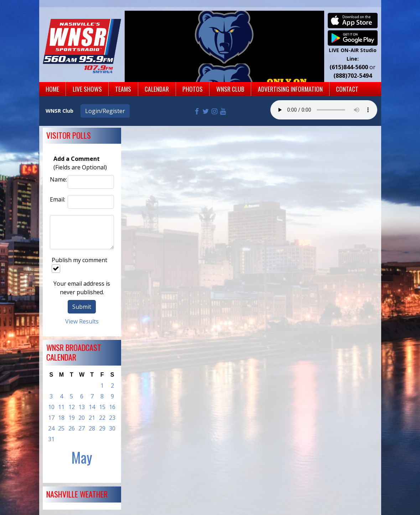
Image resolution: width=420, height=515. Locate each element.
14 (92, 407)
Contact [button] (347, 89)
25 (61, 428)
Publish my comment (79, 264)
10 (51, 407)
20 (82, 418)
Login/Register (105, 111)
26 (72, 428)
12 (72, 407)
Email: (57, 199)
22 (102, 418)
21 (92, 418)
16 (112, 407)
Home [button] (52, 89)
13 (82, 407)
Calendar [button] (157, 89)
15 (102, 407)
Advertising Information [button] (290, 89)
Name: (57, 179)
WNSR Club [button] (230, 89)
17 (51, 418)
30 (112, 428)
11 (61, 407)
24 (51, 428)
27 (82, 428)
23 (112, 418)
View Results (82, 321)
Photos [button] (193, 89)
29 (102, 428)
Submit (82, 307)
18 (61, 418)
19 (72, 418)
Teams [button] (123, 89)
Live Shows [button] (87, 89)
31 (51, 439)
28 (92, 428)
